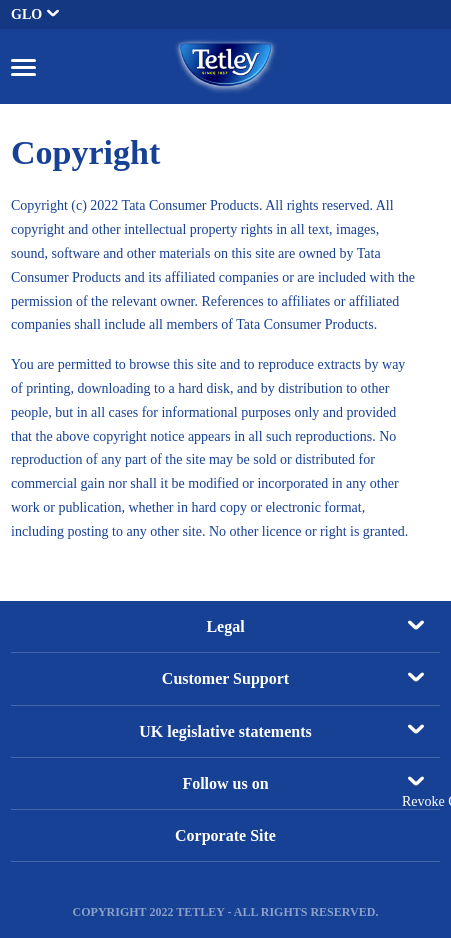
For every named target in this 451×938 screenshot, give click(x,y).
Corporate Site (225, 835)
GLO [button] (35, 14)
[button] (23, 66)
